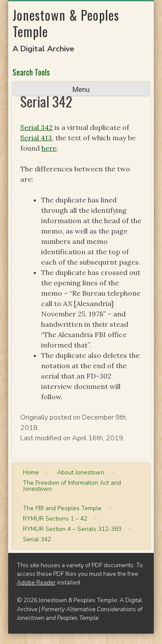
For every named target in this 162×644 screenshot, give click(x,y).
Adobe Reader (36, 582)
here (49, 148)
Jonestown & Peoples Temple (66, 23)
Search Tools (31, 72)
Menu (81, 90)
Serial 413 (36, 138)
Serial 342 (37, 127)
